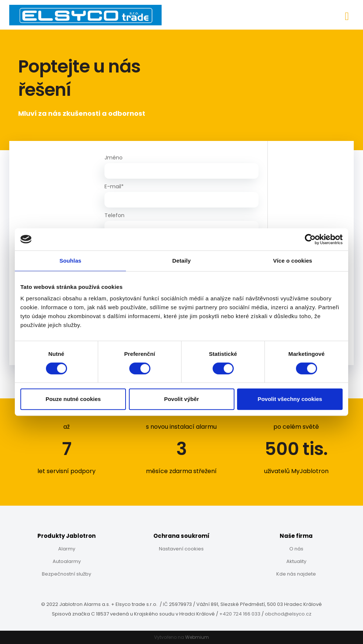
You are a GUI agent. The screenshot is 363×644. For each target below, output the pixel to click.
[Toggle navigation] (347, 15)
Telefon (114, 215)
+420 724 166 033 (240, 614)
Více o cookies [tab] (293, 261)
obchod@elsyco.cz (288, 614)
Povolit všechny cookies (290, 399)
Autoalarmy (67, 561)
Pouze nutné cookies (73, 399)
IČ (165, 604)
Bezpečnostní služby (66, 574)
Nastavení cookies (181, 549)
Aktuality (296, 561)
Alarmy (67, 549)
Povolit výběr (181, 399)
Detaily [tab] (181, 261)
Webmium (197, 637)
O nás (296, 549)
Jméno (114, 158)
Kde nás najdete (296, 574)
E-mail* (114, 186)
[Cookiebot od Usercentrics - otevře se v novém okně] (310, 239)
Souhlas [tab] (70, 261)
